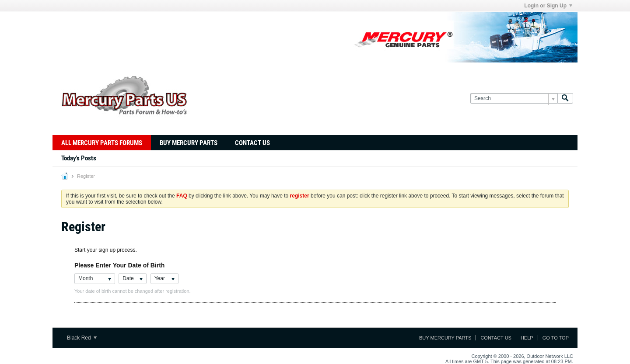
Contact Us (252, 143)
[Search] (514, 99)
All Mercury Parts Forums (102, 143)
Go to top (556, 338)
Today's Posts (79, 158)
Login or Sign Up (548, 6)
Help (527, 338)
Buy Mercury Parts (189, 143)
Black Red (82, 338)
